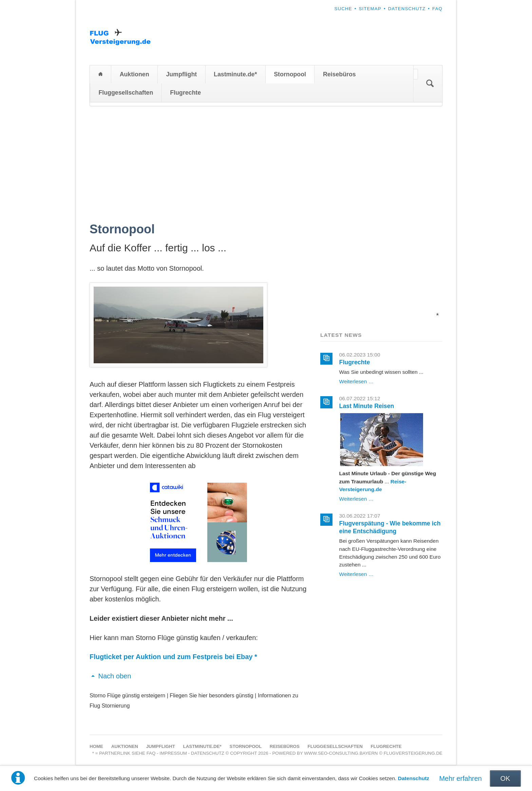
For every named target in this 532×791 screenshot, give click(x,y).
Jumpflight (181, 75)
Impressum (173, 754)
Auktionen (135, 75)
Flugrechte (185, 93)
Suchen (430, 84)
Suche (343, 9)
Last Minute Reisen (367, 407)
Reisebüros (339, 75)
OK (505, 778)
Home (100, 75)
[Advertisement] (266, 158)
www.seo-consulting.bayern (341, 754)
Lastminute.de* (235, 75)
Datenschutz (414, 778)
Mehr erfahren (460, 778)
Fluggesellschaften (126, 93)
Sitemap (370, 9)
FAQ (437, 9)
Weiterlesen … (357, 382)
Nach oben (115, 677)
